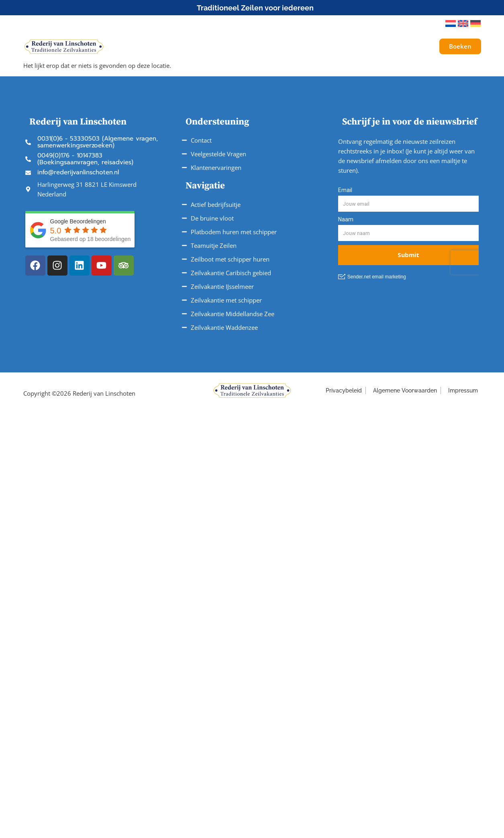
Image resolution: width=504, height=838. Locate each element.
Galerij (401, 46)
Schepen (155, 46)
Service (318, 47)
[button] (428, 24)
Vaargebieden (266, 46)
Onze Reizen (207, 47)
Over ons (362, 46)
